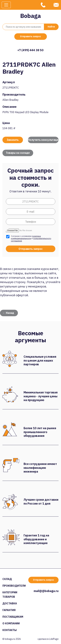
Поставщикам (13, 617)
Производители (14, 586)
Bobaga (30, 16)
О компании (11, 623)
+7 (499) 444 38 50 (30, 50)
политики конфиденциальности (26, 237)
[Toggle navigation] (6, 5)
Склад (7, 579)
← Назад (8, 313)
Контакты (10, 630)
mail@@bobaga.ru (46, 591)
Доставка (10, 603)
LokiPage (54, 639)
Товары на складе (18, 153)
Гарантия (9, 610)
